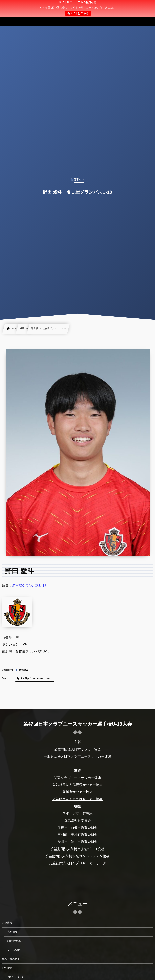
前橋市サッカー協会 (77, 792)
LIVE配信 (7, 968)
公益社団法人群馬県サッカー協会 (78, 785)
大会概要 (13, 932)
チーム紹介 (14, 950)
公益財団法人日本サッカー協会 (77, 749)
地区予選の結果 (11, 959)
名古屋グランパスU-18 (29, 586)
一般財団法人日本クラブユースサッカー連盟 (77, 757)
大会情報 (7, 923)
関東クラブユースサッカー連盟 (77, 778)
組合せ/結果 (14, 941)
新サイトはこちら (78, 13)
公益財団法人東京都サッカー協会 (78, 799)
